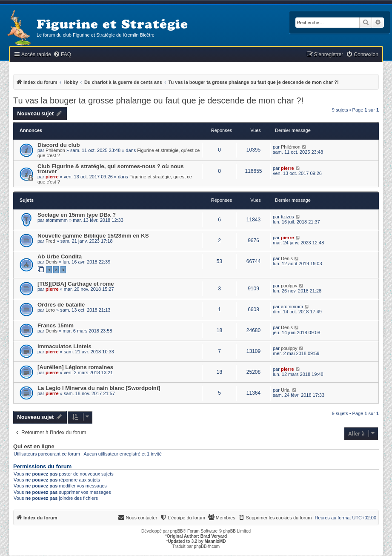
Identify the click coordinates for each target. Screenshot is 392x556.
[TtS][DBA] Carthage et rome (76, 284)
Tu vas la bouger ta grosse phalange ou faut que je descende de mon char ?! (158, 100)
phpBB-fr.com (207, 546)
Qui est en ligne (34, 447)
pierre (52, 177)
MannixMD (215, 541)
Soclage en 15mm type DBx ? (77, 215)
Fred (50, 241)
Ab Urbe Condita (60, 257)
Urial (286, 390)
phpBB (177, 531)
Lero (50, 310)
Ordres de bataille (61, 305)
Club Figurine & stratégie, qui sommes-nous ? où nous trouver (111, 169)
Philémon (55, 150)
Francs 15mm (56, 325)
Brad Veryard (214, 536)
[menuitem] (62, 55)
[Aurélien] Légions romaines (75, 367)
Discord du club (59, 145)
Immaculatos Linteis (64, 346)
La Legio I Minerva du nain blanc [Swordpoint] (99, 388)
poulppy (289, 286)
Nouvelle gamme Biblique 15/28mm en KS (93, 236)
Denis (52, 262)
